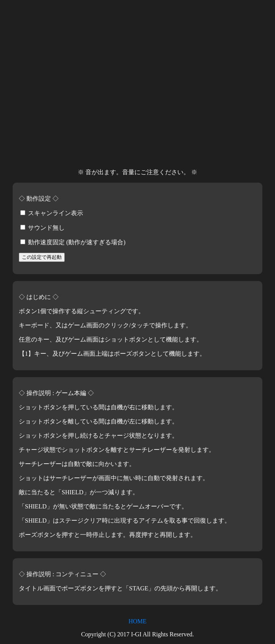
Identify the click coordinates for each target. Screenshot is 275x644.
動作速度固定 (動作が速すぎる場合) (73, 242)
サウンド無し (43, 228)
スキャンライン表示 (52, 213)
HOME (137, 621)
